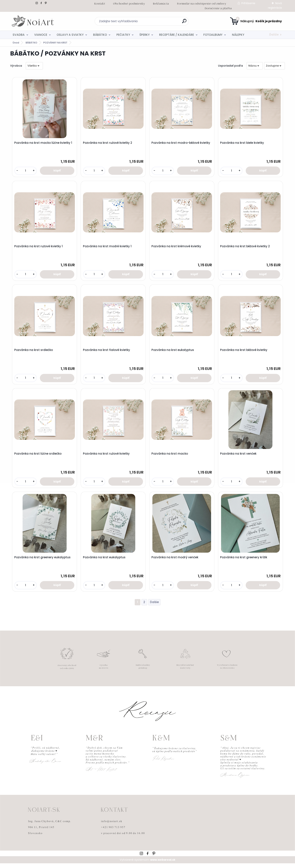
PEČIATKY (123, 35)
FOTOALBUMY (213, 35)
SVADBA (19, 35)
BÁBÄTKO (100, 35)
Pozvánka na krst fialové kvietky (107, 352)
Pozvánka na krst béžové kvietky (244, 352)
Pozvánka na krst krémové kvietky (177, 248)
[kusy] (26, 171)
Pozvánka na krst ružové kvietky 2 (108, 143)
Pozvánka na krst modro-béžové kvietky (181, 143)
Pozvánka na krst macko (170, 457)
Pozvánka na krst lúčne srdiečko (38, 457)
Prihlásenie (248, 3)
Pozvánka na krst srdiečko (34, 352)
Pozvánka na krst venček (239, 457)
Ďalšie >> (154, 607)
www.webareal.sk (163, 864)
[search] (184, 22)
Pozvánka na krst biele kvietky (243, 143)
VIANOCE (41, 35)
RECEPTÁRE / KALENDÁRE (177, 35)
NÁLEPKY (238, 35)
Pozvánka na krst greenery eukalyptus (43, 561)
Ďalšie (274, 35)
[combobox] (255, 66)
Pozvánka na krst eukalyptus (173, 352)
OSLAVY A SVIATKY (70, 35)
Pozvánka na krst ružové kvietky (107, 457)
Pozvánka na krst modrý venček (175, 561)
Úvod (16, 43)
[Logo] (33, 21)
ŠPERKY (144, 35)
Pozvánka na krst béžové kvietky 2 (246, 248)
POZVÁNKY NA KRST (55, 43)
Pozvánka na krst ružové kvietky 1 (39, 248)
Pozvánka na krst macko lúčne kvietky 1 (44, 143)
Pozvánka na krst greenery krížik (244, 561)
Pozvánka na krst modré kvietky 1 (108, 248)
